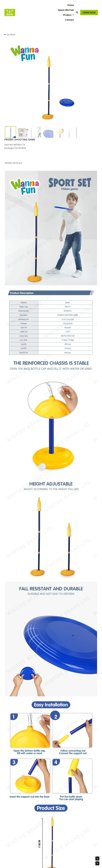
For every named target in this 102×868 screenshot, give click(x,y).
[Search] (77, 12)
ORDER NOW (89, 13)
